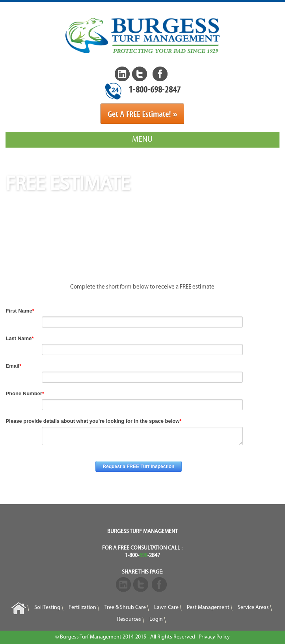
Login (156, 619)
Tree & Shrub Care (125, 608)
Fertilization (82, 608)
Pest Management (208, 608)
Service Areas (253, 608)
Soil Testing (47, 608)
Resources (129, 619)
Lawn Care (166, 608)
